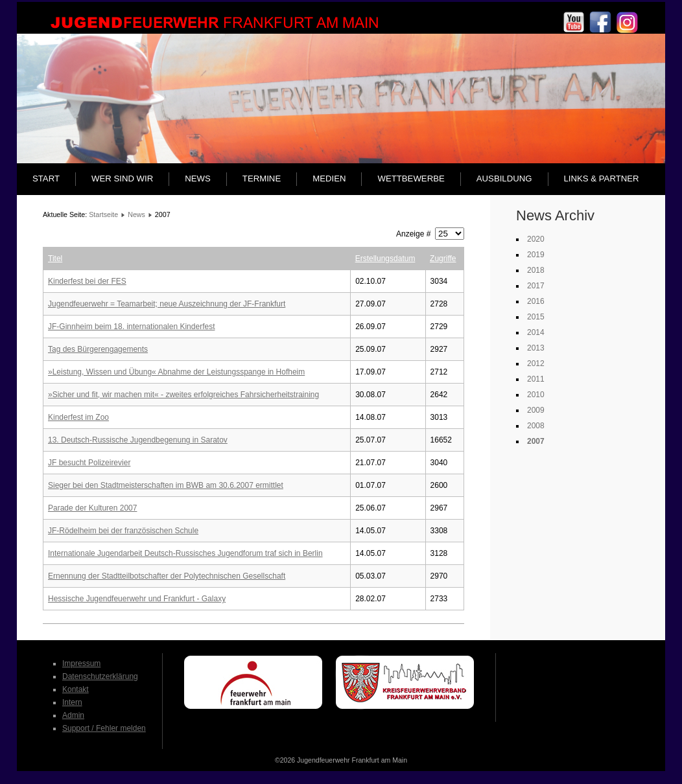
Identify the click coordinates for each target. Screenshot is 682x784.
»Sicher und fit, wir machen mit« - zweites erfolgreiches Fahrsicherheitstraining (183, 395)
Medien (329, 179)
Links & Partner (602, 179)
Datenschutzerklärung (100, 676)
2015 (536, 317)
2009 (536, 410)
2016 (536, 301)
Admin (73, 715)
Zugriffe (443, 259)
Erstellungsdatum (385, 259)
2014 (536, 332)
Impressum (81, 663)
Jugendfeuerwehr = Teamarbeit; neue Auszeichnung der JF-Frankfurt (167, 304)
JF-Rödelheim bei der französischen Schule (123, 531)
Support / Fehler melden (104, 728)
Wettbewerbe (411, 179)
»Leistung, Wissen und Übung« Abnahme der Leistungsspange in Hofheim (176, 372)
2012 (536, 363)
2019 (536, 255)
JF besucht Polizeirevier (89, 463)
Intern (72, 702)
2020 (536, 239)
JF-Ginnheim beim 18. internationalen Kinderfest (131, 327)
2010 (536, 395)
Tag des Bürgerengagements (98, 349)
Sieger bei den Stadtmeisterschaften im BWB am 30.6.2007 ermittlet (166, 485)
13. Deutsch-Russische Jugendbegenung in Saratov (138, 440)
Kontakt (76, 689)
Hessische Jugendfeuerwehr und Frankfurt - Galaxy (137, 599)
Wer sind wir (122, 179)
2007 (536, 441)
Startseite (103, 214)
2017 (536, 286)
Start (46, 179)
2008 (536, 426)
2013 (536, 348)
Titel (55, 259)
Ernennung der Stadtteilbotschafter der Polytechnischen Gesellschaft (167, 576)
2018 (536, 270)
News (198, 179)
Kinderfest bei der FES (87, 281)
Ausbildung (504, 179)
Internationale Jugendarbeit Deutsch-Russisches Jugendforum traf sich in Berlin (185, 553)
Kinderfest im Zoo (78, 417)
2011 (536, 379)
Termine (262, 179)
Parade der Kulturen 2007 (92, 508)
